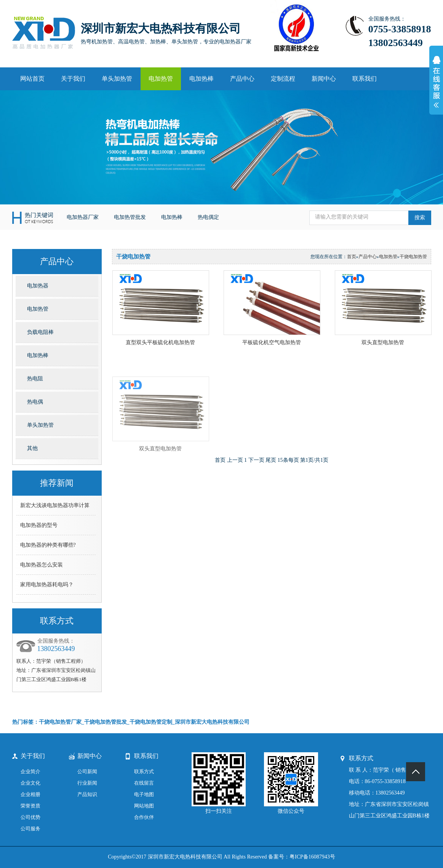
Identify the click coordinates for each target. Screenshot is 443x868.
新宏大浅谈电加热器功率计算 (55, 505)
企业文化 (30, 783)
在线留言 (144, 783)
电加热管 (161, 79)
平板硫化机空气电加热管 (272, 342)
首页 (352, 257)
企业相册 (30, 794)
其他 (32, 448)
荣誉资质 (30, 806)
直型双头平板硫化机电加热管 (160, 342)
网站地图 (144, 806)
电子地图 (144, 794)
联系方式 (144, 771)
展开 (436, 86)
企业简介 (30, 771)
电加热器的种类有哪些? (48, 545)
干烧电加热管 (413, 257)
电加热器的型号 (39, 525)
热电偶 (35, 402)
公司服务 (30, 829)
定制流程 (283, 79)
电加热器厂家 (83, 217)
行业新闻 (87, 783)
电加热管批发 (130, 217)
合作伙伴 (144, 817)
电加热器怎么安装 (42, 565)
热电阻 (35, 379)
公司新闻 (87, 771)
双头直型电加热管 (383, 342)
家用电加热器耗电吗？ (47, 585)
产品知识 (87, 794)
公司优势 (30, 817)
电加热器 (38, 286)
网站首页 (32, 79)
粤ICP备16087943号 (312, 857)
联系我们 (365, 79)
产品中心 (242, 79)
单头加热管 (117, 79)
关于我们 (73, 79)
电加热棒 (202, 79)
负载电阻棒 (40, 332)
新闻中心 (324, 79)
